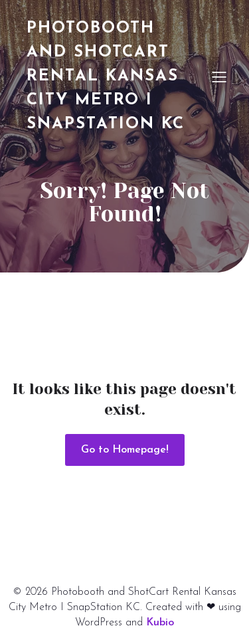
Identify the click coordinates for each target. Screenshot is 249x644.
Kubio (160, 623)
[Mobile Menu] (219, 76)
